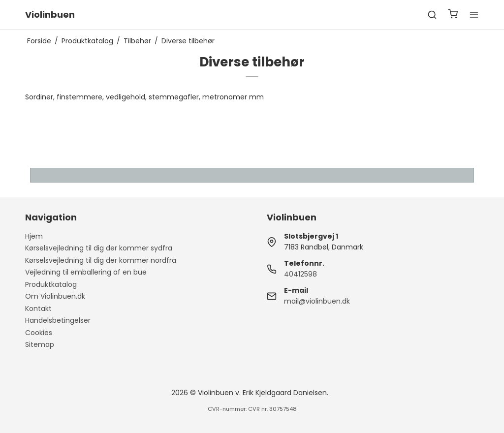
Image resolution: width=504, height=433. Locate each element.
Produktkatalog (51, 284)
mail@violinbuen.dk (317, 301)
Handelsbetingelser (58, 320)
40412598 (300, 274)
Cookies (39, 333)
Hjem (34, 236)
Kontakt (38, 309)
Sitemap (40, 344)
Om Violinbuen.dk (55, 296)
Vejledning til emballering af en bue (86, 272)
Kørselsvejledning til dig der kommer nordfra (101, 260)
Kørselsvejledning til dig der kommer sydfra (99, 248)
